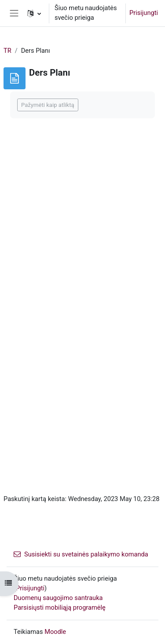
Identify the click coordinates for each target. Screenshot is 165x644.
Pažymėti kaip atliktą (48, 105)
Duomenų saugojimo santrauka (58, 598)
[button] (34, 13)
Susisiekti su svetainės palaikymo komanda (81, 554)
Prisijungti (144, 13)
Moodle (55, 632)
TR (7, 51)
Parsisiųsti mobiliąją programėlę (60, 607)
